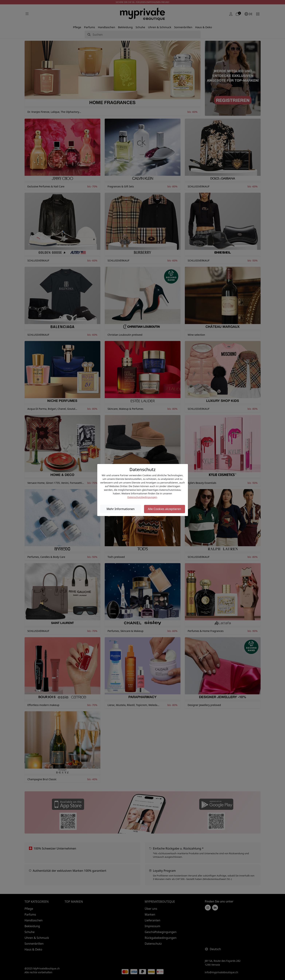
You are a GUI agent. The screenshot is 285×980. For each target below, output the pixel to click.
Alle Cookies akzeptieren (165, 509)
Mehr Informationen (121, 509)
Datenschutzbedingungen (142, 497)
